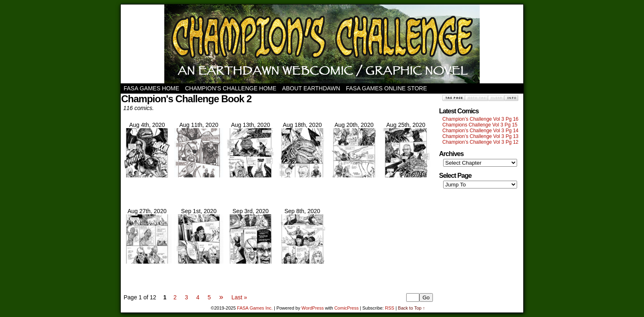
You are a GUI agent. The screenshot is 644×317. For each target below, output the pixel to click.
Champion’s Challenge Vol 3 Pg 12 (480, 142)
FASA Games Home (151, 88)
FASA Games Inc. (255, 308)
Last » (239, 297)
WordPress (313, 308)
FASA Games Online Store (386, 88)
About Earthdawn (311, 88)
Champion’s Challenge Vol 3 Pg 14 (480, 131)
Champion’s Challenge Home (230, 88)
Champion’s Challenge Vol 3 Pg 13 (480, 136)
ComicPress (346, 308)
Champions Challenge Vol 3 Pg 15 (480, 125)
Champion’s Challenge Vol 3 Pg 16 (480, 119)
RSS (390, 308)
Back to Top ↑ (412, 308)
